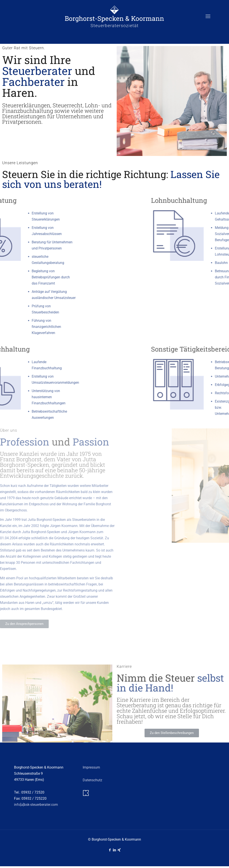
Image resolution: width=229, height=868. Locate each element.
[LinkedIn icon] (115, 850)
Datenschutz (92, 780)
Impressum (91, 767)
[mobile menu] (208, 16)
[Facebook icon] (110, 850)
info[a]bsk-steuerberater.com (36, 805)
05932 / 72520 (33, 792)
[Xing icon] (119, 850)
